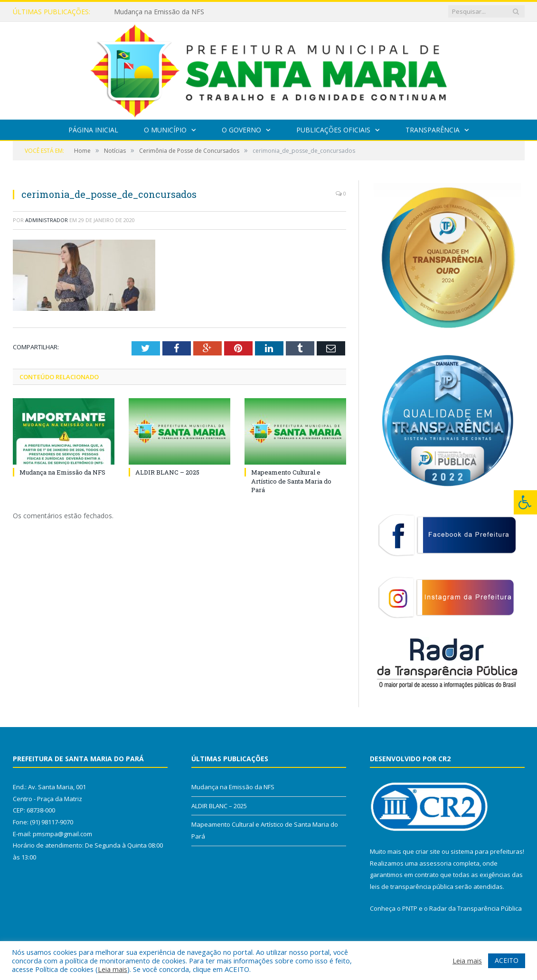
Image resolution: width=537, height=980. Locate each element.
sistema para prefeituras (487, 851)
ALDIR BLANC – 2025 (167, 472)
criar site (428, 851)
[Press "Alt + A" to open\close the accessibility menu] (525, 502)
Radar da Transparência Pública (476, 908)
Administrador (47, 220)
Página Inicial (93, 130)
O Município (165, 130)
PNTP (410, 908)
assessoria (435, 863)
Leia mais (113, 969)
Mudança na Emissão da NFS (159, 12)
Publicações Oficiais (333, 130)
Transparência (433, 130)
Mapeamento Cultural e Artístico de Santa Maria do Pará (291, 481)
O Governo (241, 130)
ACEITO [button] (507, 960)
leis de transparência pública (412, 887)
